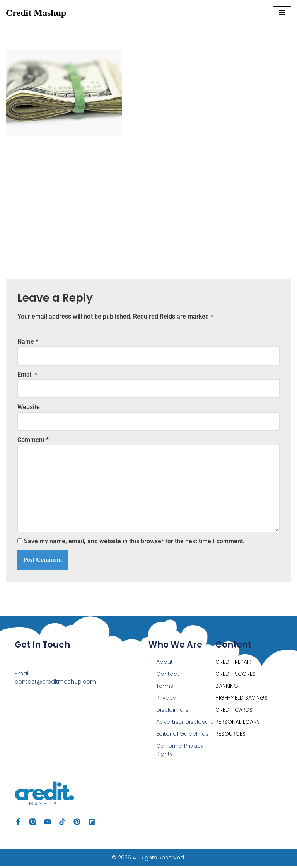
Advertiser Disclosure (185, 723)
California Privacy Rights (180, 751)
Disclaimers (172, 711)
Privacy (166, 699)
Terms (165, 687)
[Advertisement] (148, 201)
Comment (33, 441)
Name (28, 342)
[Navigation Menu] (282, 13)
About (165, 663)
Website (29, 408)
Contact (168, 675)
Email (27, 374)
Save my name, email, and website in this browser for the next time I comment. (134, 543)
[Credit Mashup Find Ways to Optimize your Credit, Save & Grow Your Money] (36, 13)
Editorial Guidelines (182, 735)
